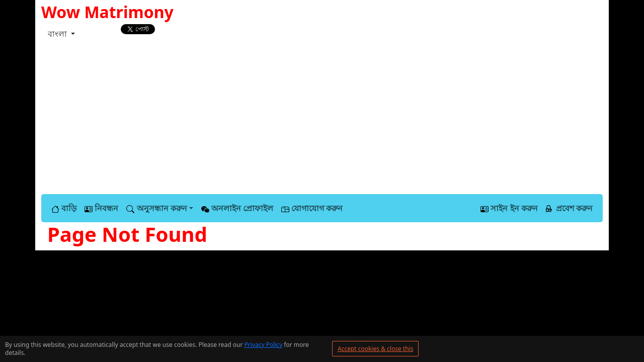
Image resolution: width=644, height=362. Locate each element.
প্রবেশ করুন (569, 208)
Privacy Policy (264, 345)
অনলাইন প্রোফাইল (237, 208)
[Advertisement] (322, 119)
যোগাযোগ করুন (312, 208)
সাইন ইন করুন (509, 208)
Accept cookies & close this (375, 349)
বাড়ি (64, 208)
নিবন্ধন (101, 208)
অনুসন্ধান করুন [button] (156, 208)
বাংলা (58, 34)
